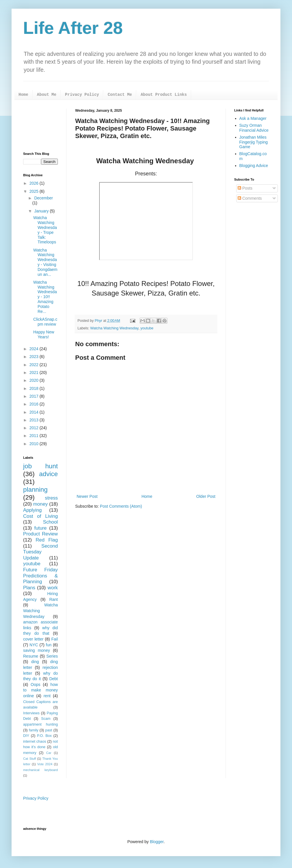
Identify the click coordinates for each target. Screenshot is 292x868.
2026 (35, 183)
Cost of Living (40, 516)
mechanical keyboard (40, 770)
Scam (46, 719)
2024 (35, 349)
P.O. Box (44, 736)
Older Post (206, 496)
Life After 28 (73, 28)
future (41, 528)
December (44, 198)
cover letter (33, 639)
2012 (35, 428)
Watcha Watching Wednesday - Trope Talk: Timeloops (45, 230)
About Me (47, 95)
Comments (250, 198)
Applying (32, 510)
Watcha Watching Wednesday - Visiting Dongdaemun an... (45, 262)
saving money (37, 650)
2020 (35, 380)
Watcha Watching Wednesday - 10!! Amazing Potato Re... (45, 297)
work (53, 588)
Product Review (40, 534)
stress (51, 498)
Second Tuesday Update (40, 552)
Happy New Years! (44, 334)
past (49, 730)
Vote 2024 (45, 764)
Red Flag (47, 540)
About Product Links (164, 95)
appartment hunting (40, 724)
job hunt (40, 466)
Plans (29, 588)
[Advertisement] (40, 126)
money (40, 504)
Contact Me (120, 95)
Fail (54, 639)
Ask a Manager (253, 118)
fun (49, 645)
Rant (53, 599)
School (50, 522)
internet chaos (35, 742)
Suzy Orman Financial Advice (254, 128)
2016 (35, 404)
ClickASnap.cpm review (45, 322)
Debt (53, 679)
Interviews (31, 713)
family (34, 730)
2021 (35, 372)
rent (47, 696)
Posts (245, 188)
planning (35, 490)
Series (52, 656)
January (42, 211)
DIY (26, 736)
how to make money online (40, 690)
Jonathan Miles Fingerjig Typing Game (254, 142)
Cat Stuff (29, 759)
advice (48, 474)
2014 (35, 412)
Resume (31, 656)
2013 (35, 420)
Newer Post (87, 496)
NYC (34, 645)
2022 (35, 365)
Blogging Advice (254, 166)
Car (49, 753)
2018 (35, 388)
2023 (35, 357)
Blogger (157, 842)
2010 (35, 444)
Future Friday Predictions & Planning (40, 576)
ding (35, 662)
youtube (147, 328)
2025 (35, 191)
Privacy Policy (82, 95)
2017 (35, 396)
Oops (35, 685)
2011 (35, 436)
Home (23, 95)
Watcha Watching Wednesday (114, 328)
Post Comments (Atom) (121, 506)
